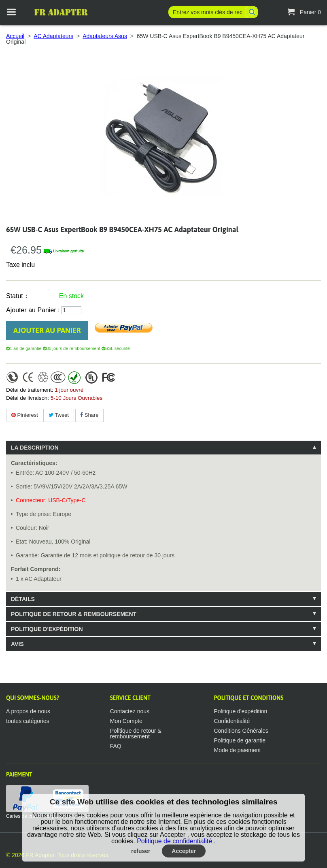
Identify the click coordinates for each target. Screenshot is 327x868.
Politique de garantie (240, 740)
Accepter (184, 851)
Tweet (59, 415)
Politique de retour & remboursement (136, 734)
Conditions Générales (241, 731)
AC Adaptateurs (53, 36)
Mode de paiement (237, 750)
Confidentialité (232, 721)
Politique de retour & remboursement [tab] (74, 614)
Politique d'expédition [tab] (47, 629)
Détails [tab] (23, 599)
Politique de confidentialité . (176, 841)
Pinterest (25, 415)
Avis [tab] (17, 644)
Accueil (15, 36)
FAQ (116, 746)
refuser (141, 851)
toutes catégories (28, 721)
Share (89, 415)
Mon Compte (126, 721)
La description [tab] (35, 448)
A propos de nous (28, 711)
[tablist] (163, 546)
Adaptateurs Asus (105, 36)
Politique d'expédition (240, 711)
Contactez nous (130, 711)
